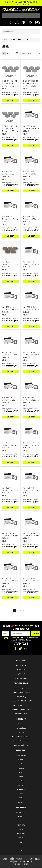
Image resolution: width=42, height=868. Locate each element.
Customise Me (21, 755)
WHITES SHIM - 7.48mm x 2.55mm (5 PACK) (10, 581)
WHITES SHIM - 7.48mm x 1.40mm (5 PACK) (31, 174)
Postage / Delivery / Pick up (21, 692)
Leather (21, 760)
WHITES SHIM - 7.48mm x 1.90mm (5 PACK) (10, 400)
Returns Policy (21, 697)
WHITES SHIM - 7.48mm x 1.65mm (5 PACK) (10, 309)
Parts (21, 794)
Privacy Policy (21, 732)
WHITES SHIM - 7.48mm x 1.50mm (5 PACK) (31, 219)
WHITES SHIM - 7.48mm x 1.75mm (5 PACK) (10, 355)
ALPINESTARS (21, 812)
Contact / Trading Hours (21, 688)
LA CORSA (21, 851)
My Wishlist (21, 674)
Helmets (21, 768)
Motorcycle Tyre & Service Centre (21, 701)
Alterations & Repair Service (21, 709)
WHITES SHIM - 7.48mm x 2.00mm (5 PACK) (10, 445)
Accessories (21, 789)
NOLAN (21, 838)
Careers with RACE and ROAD (21, 737)
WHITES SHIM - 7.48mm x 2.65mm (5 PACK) (31, 581)
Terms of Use (21, 728)
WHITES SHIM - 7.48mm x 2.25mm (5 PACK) (31, 490)
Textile (21, 764)
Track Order (21, 670)
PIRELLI (21, 829)
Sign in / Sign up (21, 665)
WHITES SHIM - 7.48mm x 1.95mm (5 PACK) (31, 400)
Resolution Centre (21, 678)
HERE (21, 640)
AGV (21, 846)
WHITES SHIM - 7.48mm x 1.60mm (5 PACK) (31, 264)
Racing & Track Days (21, 745)
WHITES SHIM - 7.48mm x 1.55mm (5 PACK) (10, 264)
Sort (17, 53)
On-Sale (21, 802)
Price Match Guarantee (21, 741)
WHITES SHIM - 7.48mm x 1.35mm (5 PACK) (10, 174)
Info (17, 95)
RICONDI (21, 816)
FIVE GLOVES (21, 833)
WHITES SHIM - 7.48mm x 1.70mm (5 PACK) (31, 309)
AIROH (21, 842)
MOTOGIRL (21, 825)
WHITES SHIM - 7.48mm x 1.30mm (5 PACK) (31, 129)
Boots (21, 777)
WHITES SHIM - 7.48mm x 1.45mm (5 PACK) (10, 219)
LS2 (21, 821)
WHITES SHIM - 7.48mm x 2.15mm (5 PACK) (10, 490)
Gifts (21, 798)
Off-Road (21, 781)
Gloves (21, 772)
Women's (21, 785)
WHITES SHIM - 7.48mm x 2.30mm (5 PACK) (10, 536)
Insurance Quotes (21, 714)
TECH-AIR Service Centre (21, 705)
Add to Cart (10, 100)
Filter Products (8, 32)
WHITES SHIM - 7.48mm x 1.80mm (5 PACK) (31, 355)
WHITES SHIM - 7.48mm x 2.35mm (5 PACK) (31, 536)
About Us (21, 724)
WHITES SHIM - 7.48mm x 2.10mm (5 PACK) (31, 445)
